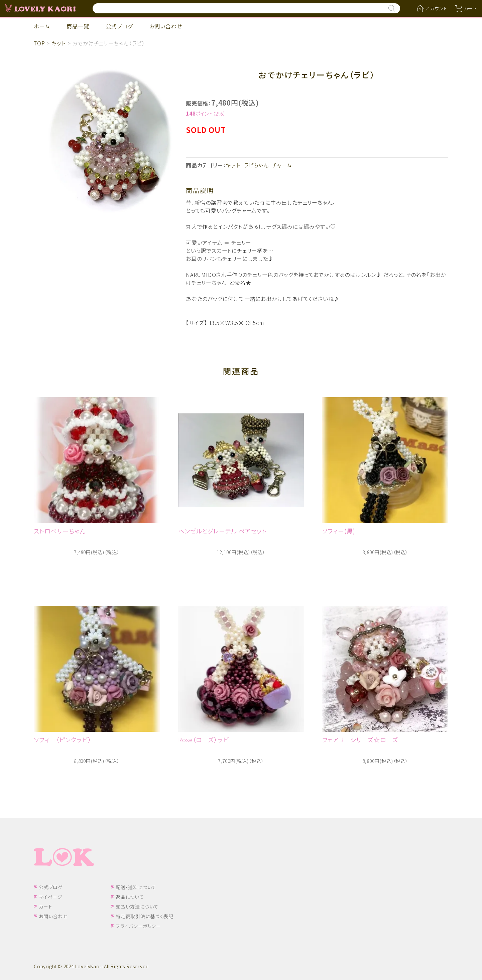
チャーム (282, 165)
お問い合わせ (166, 26)
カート (45, 907)
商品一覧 (78, 26)
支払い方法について (137, 907)
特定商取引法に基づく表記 (145, 916)
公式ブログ (119, 26)
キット (58, 43)
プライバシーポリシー (138, 926)
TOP (39, 43)
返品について (130, 897)
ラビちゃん (256, 165)
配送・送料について (136, 887)
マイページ (51, 897)
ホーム (42, 26)
